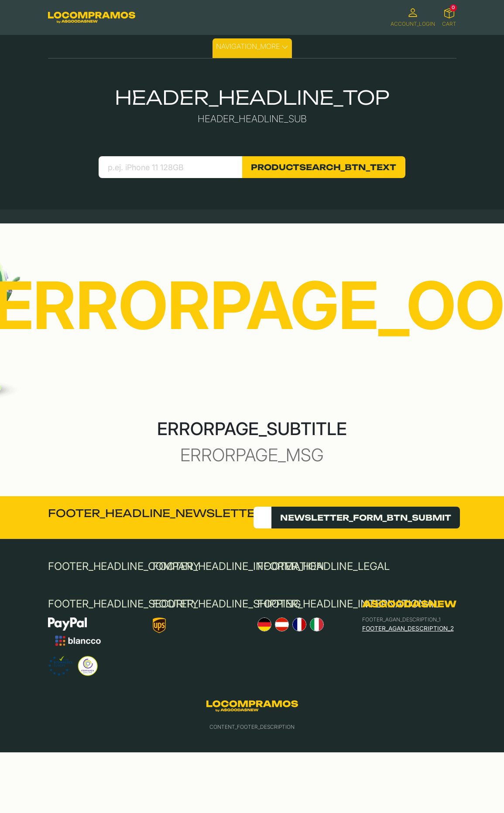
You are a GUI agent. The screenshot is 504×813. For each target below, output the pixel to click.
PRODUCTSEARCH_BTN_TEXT (324, 167)
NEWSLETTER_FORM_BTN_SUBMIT (366, 518)
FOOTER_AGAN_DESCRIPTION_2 (408, 628)
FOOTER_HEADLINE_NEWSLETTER (156, 513)
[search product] (170, 167)
